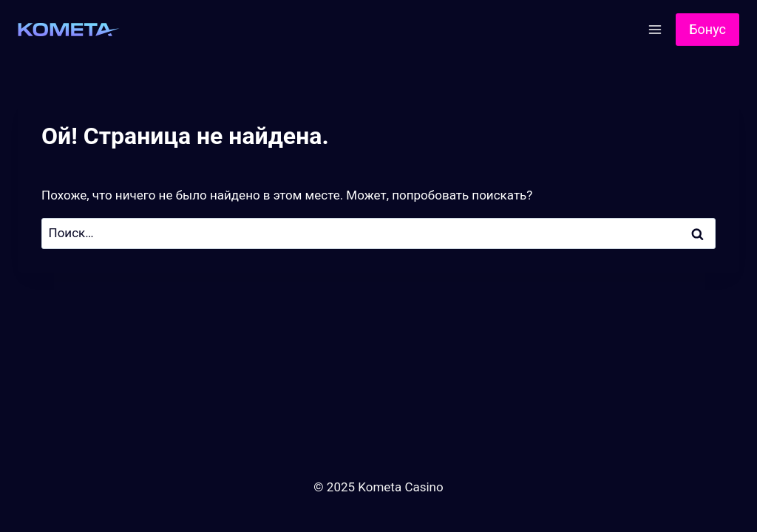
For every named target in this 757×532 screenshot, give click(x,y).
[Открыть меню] (655, 29)
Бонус (707, 29)
